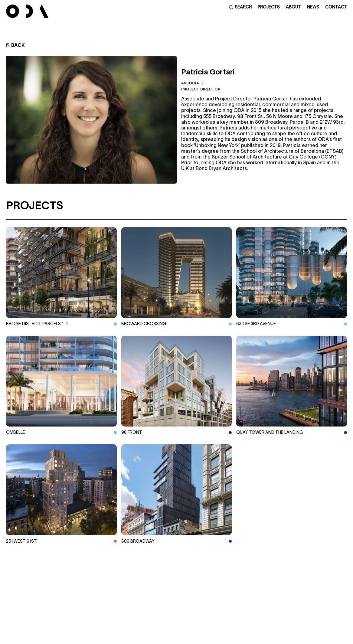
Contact (336, 7)
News (313, 7)
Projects (269, 7)
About (293, 7)
